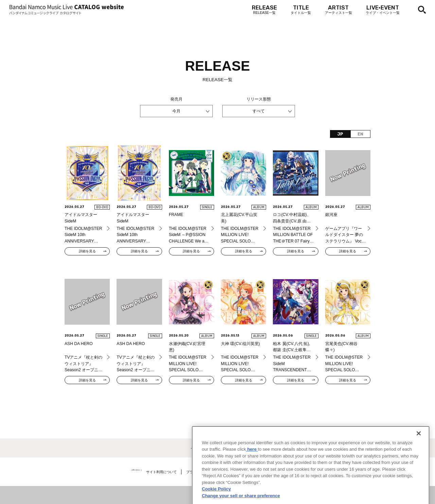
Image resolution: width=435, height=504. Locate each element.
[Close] (419, 452)
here (252, 468)
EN (360, 134)
